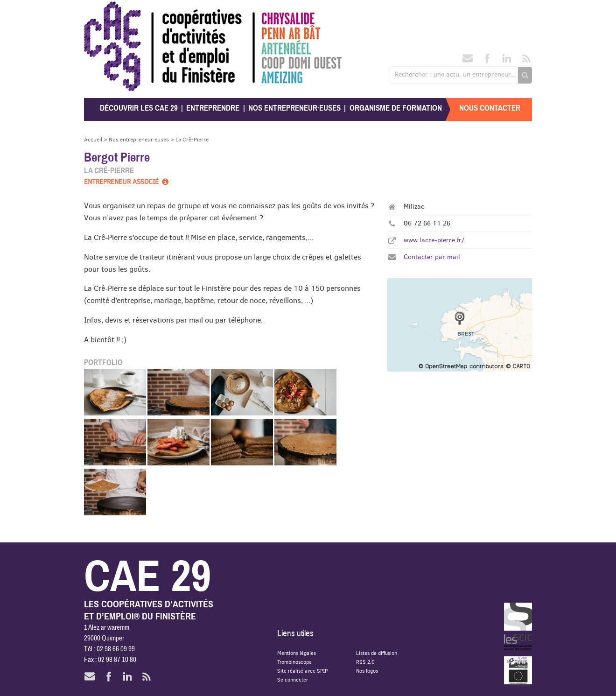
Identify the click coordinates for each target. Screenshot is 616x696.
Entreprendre (213, 108)
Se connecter (293, 679)
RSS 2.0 (365, 662)
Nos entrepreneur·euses (294, 108)
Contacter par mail (432, 257)
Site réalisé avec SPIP (302, 671)
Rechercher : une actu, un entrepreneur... (455, 74)
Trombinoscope (294, 662)
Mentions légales (297, 653)
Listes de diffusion (377, 653)
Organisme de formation (396, 108)
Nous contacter (490, 108)
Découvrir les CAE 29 (139, 108)
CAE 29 (104, 11)
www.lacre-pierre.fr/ (434, 240)
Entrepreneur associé (127, 182)
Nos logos (367, 671)
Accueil (93, 139)
